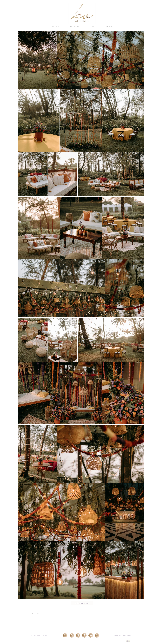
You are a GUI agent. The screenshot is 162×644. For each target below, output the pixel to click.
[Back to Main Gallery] (82, 603)
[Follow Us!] (39, 613)
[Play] (128, 641)
